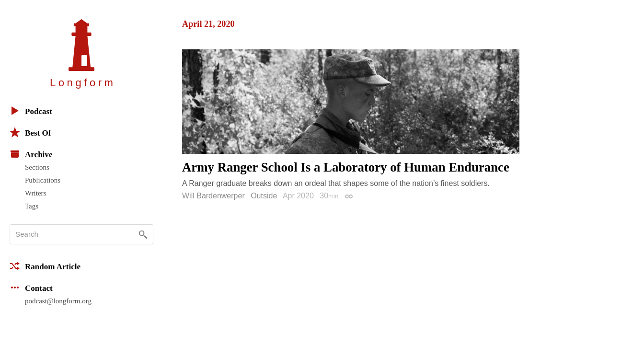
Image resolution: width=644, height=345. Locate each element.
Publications (43, 180)
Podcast (31, 111)
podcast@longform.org (58, 301)
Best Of (30, 132)
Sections (37, 167)
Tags (32, 206)
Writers (35, 193)
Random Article (45, 266)
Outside (264, 196)
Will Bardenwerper (213, 196)
